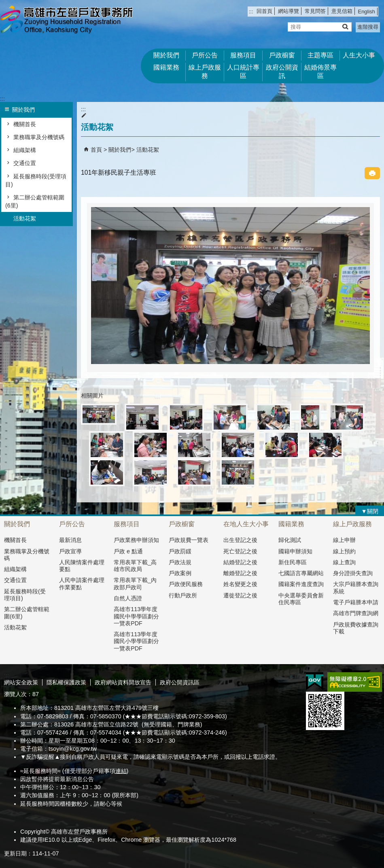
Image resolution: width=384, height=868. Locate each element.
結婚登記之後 (240, 562)
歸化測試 (290, 540)
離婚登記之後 (240, 573)
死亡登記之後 (240, 551)
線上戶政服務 (205, 72)
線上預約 (344, 551)
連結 (121, 771)
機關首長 (25, 124)
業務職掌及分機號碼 (39, 137)
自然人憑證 (128, 598)
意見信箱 (342, 11)
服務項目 (243, 55)
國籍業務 (166, 67)
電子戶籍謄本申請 (356, 602)
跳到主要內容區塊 (4, 4)
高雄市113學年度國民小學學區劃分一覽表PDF (136, 641)
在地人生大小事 (246, 524)
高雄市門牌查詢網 (356, 613)
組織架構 (25, 150)
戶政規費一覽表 (189, 540)
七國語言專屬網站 (301, 573)
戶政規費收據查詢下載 (356, 628)
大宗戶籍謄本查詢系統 (356, 587)
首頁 (96, 150)
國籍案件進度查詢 (301, 584)
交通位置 (25, 163)
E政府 (315, 681)
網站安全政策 (21, 682)
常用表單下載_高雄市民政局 (135, 566)
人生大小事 (359, 55)
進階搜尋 (368, 27)
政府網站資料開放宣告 (123, 682)
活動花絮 (25, 218)
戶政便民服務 (186, 584)
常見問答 (315, 11)
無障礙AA (355, 682)
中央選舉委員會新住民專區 (301, 599)
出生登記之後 (240, 540)
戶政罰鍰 (180, 551)
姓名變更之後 (240, 584)
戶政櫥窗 (282, 55)
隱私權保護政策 (66, 682)
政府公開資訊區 (180, 682)
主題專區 (320, 55)
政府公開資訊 (282, 72)
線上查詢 (344, 562)
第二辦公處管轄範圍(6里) (35, 201)
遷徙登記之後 (240, 595)
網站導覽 (289, 11)
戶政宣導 (70, 551)
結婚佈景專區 (320, 72)
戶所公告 (205, 55)
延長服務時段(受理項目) (36, 180)
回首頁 (264, 11)
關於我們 (166, 55)
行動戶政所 (183, 595)
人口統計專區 (243, 72)
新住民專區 (293, 562)
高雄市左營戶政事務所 (68, 20)
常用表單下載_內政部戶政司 (135, 583)
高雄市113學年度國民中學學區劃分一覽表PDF (136, 616)
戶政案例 (180, 573)
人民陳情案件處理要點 (82, 566)
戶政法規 (180, 562)
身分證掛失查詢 (353, 573)
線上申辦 (344, 540)
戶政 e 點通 (128, 551)
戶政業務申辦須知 (136, 540)
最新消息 (70, 540)
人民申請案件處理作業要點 (82, 583)
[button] (345, 26)
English (367, 12)
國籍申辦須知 (295, 551)
